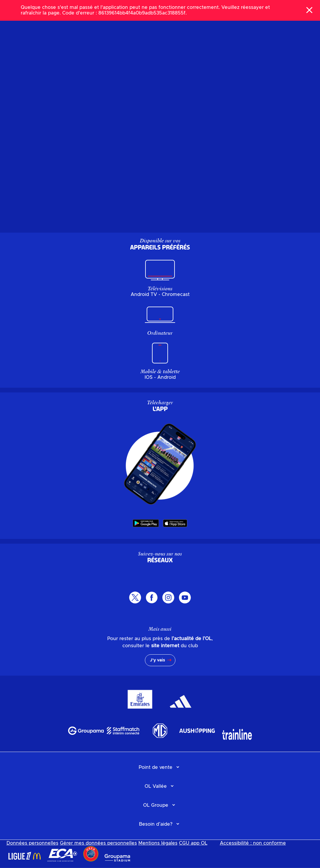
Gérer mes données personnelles (98, 843)
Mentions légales (158, 843)
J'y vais (157, 660)
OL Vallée (156, 786)
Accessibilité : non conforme (253, 843)
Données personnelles (32, 843)
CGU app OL (193, 843)
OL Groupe (156, 805)
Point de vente (156, 767)
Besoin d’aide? (156, 824)
